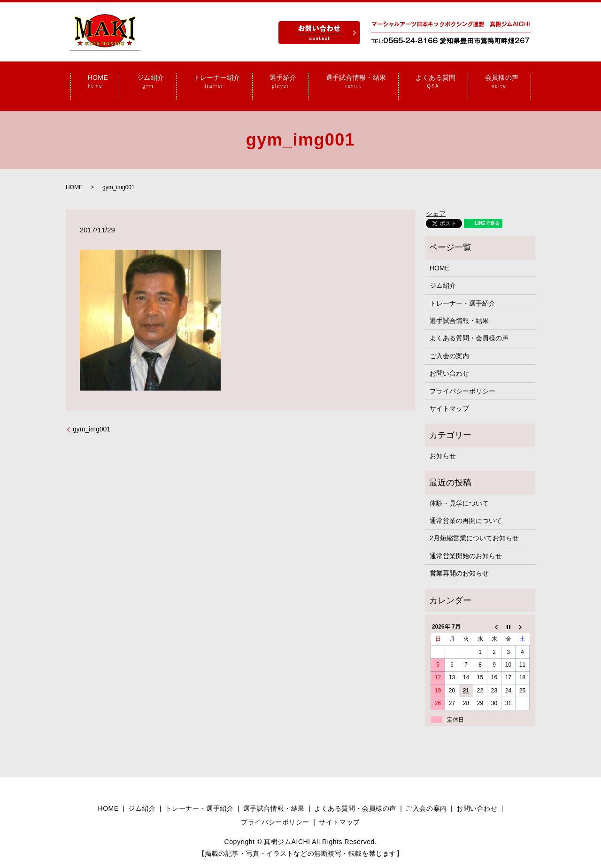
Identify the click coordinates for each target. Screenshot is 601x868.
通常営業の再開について (466, 509)
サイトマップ (449, 397)
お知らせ (443, 445)
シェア (436, 202)
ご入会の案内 (449, 345)
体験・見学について (459, 492)
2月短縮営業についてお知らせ (474, 527)
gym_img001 (92, 418)
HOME (74, 176)
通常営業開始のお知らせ (466, 544)
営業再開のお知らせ (459, 562)
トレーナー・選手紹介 (462, 292)
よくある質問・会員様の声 (469, 327)
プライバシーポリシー (462, 379)
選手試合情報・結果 (459, 309)
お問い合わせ (449, 362)
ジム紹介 (443, 274)
